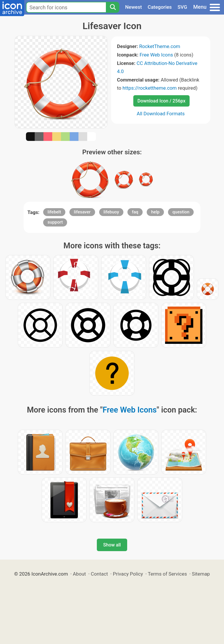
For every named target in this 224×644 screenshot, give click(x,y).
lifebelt (54, 212)
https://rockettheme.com (150, 88)
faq (135, 212)
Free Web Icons (156, 55)
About (79, 574)
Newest (133, 7)
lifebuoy (111, 212)
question (181, 212)
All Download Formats (161, 114)
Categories (160, 7)
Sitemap (201, 574)
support (55, 222)
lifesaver (82, 212)
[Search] (113, 7)
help (155, 212)
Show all (112, 545)
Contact (99, 574)
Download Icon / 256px (161, 101)
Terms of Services (167, 574)
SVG (182, 7)
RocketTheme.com (160, 46)
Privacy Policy (128, 574)
